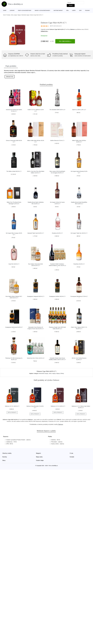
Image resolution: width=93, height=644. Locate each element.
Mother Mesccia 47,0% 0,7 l (57, 141)
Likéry (74, 10)
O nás (71, 453)
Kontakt (72, 457)
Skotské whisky (58, 10)
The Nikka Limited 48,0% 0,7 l (14, 171)
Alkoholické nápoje (25, 15)
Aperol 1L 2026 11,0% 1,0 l (79, 110)
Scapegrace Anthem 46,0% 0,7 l (57, 296)
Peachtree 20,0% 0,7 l (79, 264)
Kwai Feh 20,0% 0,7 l (14, 264)
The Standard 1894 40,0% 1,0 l (57, 110)
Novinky (5, 457)
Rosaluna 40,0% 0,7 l (57, 233)
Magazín (39, 453)
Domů (5, 10)
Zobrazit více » (44, 31)
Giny (80, 10)
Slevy (4, 460)
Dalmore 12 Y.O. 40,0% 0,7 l (58, 406)
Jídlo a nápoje (14, 15)
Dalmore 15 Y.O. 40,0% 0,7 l (12, 406)
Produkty (8, 15)
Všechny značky (7, 453)
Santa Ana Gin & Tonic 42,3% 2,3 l (36, 358)
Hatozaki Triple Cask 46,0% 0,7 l (36, 233)
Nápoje (19, 15)
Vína (67, 10)
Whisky (62, 373)
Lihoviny (12, 10)
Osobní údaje (40, 460)
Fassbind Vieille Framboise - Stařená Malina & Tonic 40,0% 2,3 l (57, 265)
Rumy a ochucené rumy (25, 10)
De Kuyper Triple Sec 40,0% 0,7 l (79, 233)
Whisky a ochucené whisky (42, 10)
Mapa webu (39, 457)
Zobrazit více (10, 77)
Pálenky (87, 10)
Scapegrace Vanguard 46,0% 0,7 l (36, 296)
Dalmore (73, 29)
